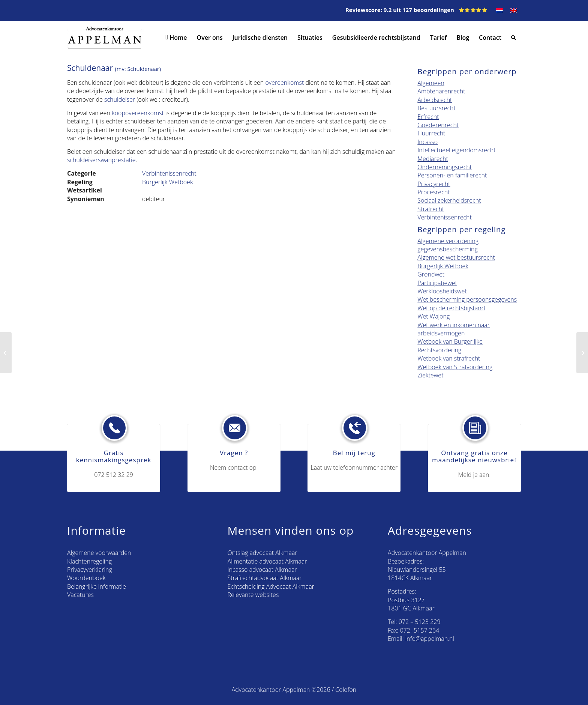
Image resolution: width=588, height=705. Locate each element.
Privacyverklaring (90, 570)
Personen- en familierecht (452, 175)
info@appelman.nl (430, 639)
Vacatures (80, 595)
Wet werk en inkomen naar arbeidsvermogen (454, 329)
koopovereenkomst (138, 113)
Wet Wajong (433, 316)
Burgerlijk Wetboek (168, 182)
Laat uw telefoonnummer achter (354, 467)
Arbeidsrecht (435, 100)
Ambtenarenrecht (441, 91)
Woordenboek (86, 578)
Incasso (427, 142)
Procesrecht (433, 192)
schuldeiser (120, 99)
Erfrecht (428, 117)
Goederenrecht (438, 125)
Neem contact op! (234, 467)
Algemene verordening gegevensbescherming (448, 245)
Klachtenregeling (89, 561)
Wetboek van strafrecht (449, 358)
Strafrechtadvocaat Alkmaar (265, 578)
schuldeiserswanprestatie (101, 160)
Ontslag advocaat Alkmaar (262, 553)
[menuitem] (499, 11)
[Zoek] (514, 38)
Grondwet (431, 274)
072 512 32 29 (114, 475)
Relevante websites (253, 595)
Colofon (346, 690)
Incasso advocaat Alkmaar (262, 570)
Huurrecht (431, 133)
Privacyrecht (434, 184)
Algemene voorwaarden (99, 553)
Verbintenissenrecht (169, 173)
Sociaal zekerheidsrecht (449, 200)
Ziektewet (430, 375)
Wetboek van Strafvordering (455, 367)
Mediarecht (433, 159)
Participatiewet (437, 283)
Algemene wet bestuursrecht (456, 257)
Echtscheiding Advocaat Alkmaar (271, 586)
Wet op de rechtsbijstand (451, 308)
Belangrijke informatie (97, 586)
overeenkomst (284, 83)
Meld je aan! (475, 475)
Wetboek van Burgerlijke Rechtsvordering (450, 346)
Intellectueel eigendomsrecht (456, 150)
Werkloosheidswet (442, 291)
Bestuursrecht (436, 108)
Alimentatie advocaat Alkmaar (267, 561)
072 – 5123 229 (420, 622)
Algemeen (431, 83)
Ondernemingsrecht (445, 167)
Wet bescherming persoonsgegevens (467, 299)
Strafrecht (431, 209)
